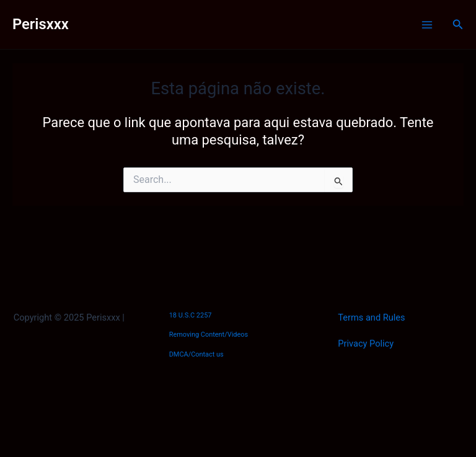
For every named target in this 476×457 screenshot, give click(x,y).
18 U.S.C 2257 (191, 315)
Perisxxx (41, 24)
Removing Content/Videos (209, 335)
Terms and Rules (371, 317)
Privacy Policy (366, 344)
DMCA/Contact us (196, 354)
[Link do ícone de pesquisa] (458, 24)
